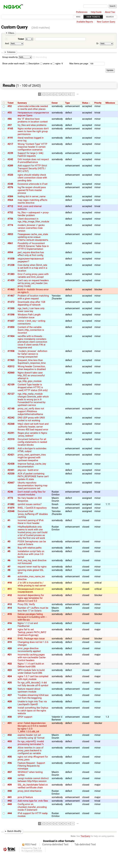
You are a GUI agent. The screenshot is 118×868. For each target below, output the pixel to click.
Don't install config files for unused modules (32, 493)
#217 (10, 144)
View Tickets (93, 17)
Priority (98, 103)
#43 (10, 804)
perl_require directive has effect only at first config (31, 254)
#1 (9, 520)
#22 (10, 664)
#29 (10, 708)
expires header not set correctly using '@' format (31, 736)
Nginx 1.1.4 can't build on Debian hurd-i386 (31, 665)
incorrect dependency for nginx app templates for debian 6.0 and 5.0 (31, 598)
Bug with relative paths (30, 548)
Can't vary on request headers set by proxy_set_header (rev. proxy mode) (33, 283)
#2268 (11, 424)
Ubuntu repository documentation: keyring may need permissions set (33, 486)
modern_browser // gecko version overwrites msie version (31, 228)
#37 (10, 772)
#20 (10, 648)
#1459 (11, 280)
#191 (10, 138)
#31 (10, 723)
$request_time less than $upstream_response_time (32, 362)
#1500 (11, 308)
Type (67, 103)
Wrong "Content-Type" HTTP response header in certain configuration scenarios (32, 147)
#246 (10, 492)
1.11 (108, 504)
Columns (11, 52)
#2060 (11, 373)
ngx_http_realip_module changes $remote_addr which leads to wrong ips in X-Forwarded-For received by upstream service (33, 399)
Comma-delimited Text (55, 844)
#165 (10, 129)
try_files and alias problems (32, 125)
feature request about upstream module (29, 690)
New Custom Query (106, 22)
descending (41, 57)
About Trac (110, 12)
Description (33, 64)
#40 (10, 791)
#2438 (11, 464)
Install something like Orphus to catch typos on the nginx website (33, 711)
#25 (10, 683)
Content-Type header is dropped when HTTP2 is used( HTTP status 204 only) (33, 387)
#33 (10, 741)
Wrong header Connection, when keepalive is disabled (32, 368)
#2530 (11, 474)
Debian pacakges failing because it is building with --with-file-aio (32, 617)
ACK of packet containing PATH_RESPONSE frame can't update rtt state (33, 476)
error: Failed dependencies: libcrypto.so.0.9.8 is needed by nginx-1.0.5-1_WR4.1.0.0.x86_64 (32, 727)
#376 (10, 187)
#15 (10, 614)
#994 (10, 252)
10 (68, 94)
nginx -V (58, 64)
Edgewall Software (33, 851)
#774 (10, 225)
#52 (10, 106)
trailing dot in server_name (32, 196)
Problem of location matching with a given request (33, 297)
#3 (9, 541)
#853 (10, 234)
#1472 (11, 302)
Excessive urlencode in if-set (33, 184)
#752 (10, 212)
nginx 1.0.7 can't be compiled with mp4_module (33, 678)
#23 (10, 670)
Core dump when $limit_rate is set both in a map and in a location (32, 268)
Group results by (10, 57)
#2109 (11, 385)
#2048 (11, 511)
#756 (10, 219)
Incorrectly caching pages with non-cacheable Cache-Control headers (32, 657)
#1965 (11, 360)
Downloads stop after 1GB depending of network (31, 303)
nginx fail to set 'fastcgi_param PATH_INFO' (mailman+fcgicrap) (32, 632)
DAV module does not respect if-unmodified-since (33, 161)
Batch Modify (14, 831)
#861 (10, 243)
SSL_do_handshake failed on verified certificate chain (33, 786)
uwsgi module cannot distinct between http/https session (33, 780)
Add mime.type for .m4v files (33, 801)
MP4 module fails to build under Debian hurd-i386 (31, 672)
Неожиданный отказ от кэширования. (31, 590)
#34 (10, 748)
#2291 (11, 433)
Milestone (110, 103)
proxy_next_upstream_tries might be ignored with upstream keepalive (32, 458)
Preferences (82, 12)
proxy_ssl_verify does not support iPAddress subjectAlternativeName (31, 411)
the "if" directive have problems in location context (33, 120)
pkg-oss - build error (28, 470)
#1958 (11, 351)
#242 (10, 159)
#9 (9, 576)
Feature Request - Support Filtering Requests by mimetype (31, 766)
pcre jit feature (25, 797)
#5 (9, 551)
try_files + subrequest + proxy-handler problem (33, 214)
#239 (10, 153)
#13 (10, 604)
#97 (10, 125)
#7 (9, 567)
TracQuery (85, 836)
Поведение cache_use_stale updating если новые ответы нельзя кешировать (33, 237)
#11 (10, 589)
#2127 (11, 394)
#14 (10, 608)
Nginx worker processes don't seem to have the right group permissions (33, 131)
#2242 (11, 418)
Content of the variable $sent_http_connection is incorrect (31, 330)
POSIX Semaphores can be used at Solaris (32, 543)
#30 (10, 717)
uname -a (46, 64)
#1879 (11, 508)
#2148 (11, 409)
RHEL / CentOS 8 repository (32, 508)
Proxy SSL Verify (26, 604)
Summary (22, 103)
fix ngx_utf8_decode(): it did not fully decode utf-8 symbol (33, 684)
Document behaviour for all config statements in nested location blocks (32, 442)
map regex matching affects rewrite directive (33, 201)
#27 (10, 695)
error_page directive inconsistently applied (29, 650)
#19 (10, 642)
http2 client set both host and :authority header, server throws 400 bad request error (33, 427)
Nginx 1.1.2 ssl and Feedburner (28, 625)
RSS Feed (31, 844)
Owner (55, 103)
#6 (9, 560)
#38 (10, 778)
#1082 (11, 504)
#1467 (11, 296)
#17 (10, 629)
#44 (10, 813)
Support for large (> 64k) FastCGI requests (31, 155)
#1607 (11, 321)
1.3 (107, 717)
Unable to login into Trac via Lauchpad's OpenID (32, 703)
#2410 (11, 448)
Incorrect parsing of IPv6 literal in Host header (31, 522)
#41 (10, 797)
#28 (10, 702)
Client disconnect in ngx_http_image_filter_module (33, 220)
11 (73, 94)
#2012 (11, 366)
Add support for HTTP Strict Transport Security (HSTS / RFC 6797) (32, 168)
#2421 (11, 455)
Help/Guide (96, 12)
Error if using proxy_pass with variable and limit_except (33, 276)
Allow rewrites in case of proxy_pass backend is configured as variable (31, 750)
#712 (10, 206)
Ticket (21, 39)
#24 (10, 676)
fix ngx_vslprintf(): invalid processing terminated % (31, 743)
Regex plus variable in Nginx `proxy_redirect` (32, 434)
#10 (10, 583)
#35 (10, 757)
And (7, 44)
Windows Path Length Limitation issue (29, 316)
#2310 (11, 439)
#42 (10, 801)
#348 (10, 184)
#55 (10, 113)
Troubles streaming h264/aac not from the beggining (33, 697)
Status (85, 103)
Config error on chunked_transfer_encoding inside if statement (32, 807)
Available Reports (85, 22)
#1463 (11, 289)
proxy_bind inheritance (30, 791)
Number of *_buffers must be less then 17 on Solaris (33, 609)
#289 (10, 166)
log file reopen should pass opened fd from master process (32, 190)
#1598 (11, 315)
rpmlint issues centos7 (30, 504)
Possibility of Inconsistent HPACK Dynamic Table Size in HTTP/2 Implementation (33, 246)
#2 (9, 527)
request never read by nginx (32, 567)
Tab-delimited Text (85, 844)
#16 (10, 623)
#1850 (11, 327)
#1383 (11, 274)
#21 (10, 655)
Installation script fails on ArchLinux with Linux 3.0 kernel (31, 554)
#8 (9, 570)
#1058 (11, 259)
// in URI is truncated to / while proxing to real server (32, 584)
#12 (10, 595)
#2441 (11, 470)
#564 (10, 200)
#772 (10, 498)
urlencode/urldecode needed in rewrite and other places (33, 108)
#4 (9, 548)
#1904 (11, 336)
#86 (10, 119)
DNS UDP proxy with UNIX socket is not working (31, 419)
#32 (10, 735)
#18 (10, 639)
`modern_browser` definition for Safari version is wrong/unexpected (33, 354)
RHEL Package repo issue (31, 639)
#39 (10, 785)
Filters (11, 33)
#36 (10, 763)
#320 (10, 175)
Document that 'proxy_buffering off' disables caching (33, 514)
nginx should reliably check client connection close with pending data (32, 178)
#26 (10, 689)
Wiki (78, 17)
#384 (10, 196)
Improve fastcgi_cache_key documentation (32, 465)
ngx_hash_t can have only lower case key (31, 310)
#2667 (11, 483)
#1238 (11, 265)
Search (110, 17)
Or (97, 44)
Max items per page (79, 64)
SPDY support (25, 717)
